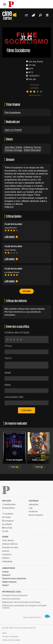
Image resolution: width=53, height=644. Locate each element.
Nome (8, 373)
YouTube (7, 528)
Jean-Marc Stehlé (13, 147)
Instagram (8, 521)
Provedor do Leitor (10, 547)
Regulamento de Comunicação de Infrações (21, 602)
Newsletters (9, 508)
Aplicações (33, 504)
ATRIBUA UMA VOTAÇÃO (17, 333)
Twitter (6, 517)
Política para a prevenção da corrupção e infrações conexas (24, 607)
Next (47, 451)
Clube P (5, 585)
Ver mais (27, 291)
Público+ (6, 558)
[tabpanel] (14, 451)
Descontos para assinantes (14, 579)
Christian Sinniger (14, 150)
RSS (5, 531)
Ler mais (11, 237)
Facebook (8, 514)
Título (8, 346)
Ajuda (4, 633)
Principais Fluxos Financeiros (15, 595)
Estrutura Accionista (11, 599)
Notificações (9, 505)
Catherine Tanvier (32, 147)
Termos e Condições (10, 636)
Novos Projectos (36, 515)
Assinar (5, 572)
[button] (14, 467)
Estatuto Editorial (10, 544)
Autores (6, 551)
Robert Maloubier (32, 150)
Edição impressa (9, 582)
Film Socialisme (13, 113)
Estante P (6, 575)
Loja (31, 508)
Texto (8, 358)
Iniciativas (33, 511)
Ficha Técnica (8, 540)
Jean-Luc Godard (13, 130)
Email (8, 385)
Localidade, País (14, 397)
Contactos (7, 554)
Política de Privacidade (11, 640)
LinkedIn (7, 524)
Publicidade (7, 561)
